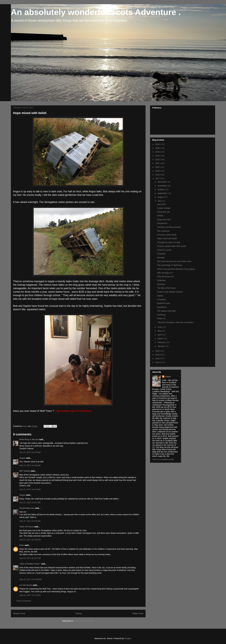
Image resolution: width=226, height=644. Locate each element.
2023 (158, 156)
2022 (158, 159)
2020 (158, 167)
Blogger (128, 638)
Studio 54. (161, 318)
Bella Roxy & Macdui (29, 439)
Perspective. (162, 223)
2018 (158, 175)
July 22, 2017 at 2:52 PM (30, 540)
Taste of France (26, 527)
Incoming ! (162, 315)
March (161, 339)
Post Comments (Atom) (84, 621)
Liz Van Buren (26, 585)
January (161, 346)
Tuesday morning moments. (169, 227)
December (162, 182)
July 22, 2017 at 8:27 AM (30, 489)
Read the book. (164, 303)
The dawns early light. (167, 311)
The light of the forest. (167, 288)
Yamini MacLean (27, 508)
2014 (158, 358)
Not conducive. (164, 231)
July (160, 201)
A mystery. (162, 299)
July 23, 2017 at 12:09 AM (30, 579)
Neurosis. (161, 284)
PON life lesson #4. (165, 277)
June (160, 327)
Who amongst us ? (165, 273)
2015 (158, 355)
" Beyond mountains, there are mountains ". (176, 322)
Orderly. (161, 216)
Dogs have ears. (164, 220)
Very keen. (162, 204)
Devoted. (161, 258)
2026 (158, 144)
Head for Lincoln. (164, 250)
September (163, 193)
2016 (158, 351)
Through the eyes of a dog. (169, 242)
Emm (22, 545)
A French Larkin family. (167, 235)
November (162, 186)
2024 (158, 152)
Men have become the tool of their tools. (174, 261)
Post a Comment (24, 601)
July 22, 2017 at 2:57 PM (30, 558)
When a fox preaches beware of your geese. (176, 269)
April (160, 335)
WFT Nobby (25, 471)
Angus (22, 458)
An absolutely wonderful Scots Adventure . (96, 12)
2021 (158, 163)
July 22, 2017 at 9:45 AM (30, 521)
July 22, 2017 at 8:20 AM (30, 465)
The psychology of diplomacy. (170, 265)
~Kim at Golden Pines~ (30, 564)
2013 (158, 362)
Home (79, 614)
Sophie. (160, 296)
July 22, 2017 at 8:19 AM (30, 452)
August (161, 197)
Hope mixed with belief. (167, 238)
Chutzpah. (162, 254)
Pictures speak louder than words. (172, 246)
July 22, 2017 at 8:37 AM (30, 503)
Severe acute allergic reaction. (170, 292)
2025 (158, 148)
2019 (158, 171)
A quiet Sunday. (164, 208)
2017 (158, 178)
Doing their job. (164, 212)
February (162, 342)
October (161, 190)
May (160, 331)
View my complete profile (163, 459)
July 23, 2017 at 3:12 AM (30, 595)
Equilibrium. (162, 307)
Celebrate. (162, 280)
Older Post (138, 614)
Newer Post (19, 614)
